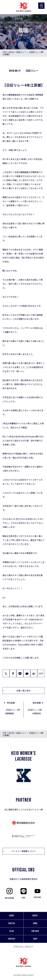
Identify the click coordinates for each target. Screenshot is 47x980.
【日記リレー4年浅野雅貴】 (13, 712)
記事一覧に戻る (24, 691)
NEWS (12, 916)
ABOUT (35, 916)
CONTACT (12, 939)
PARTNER (35, 931)
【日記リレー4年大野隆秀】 (34, 712)
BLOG (11, 52)
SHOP (35, 939)
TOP (5, 52)
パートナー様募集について (24, 851)
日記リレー (21, 52)
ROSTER (12, 923)
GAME (35, 923)
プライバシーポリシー (24, 947)
